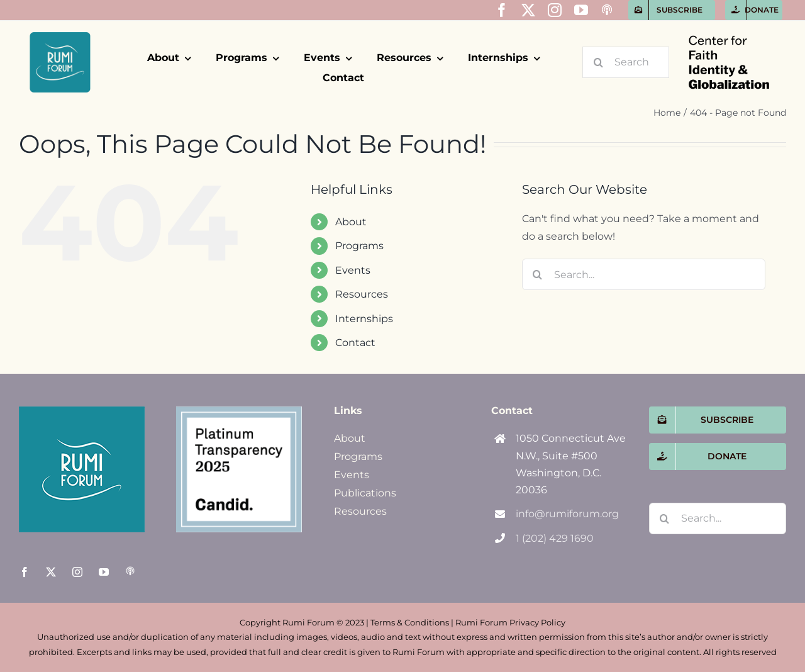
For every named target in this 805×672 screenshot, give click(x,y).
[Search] (598, 62)
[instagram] (555, 10)
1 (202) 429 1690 (555, 538)
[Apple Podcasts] (607, 10)
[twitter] (528, 10)
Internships (364, 319)
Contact (355, 343)
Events (353, 270)
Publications (365, 493)
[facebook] (502, 10)
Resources (362, 294)
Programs (359, 246)
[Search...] (626, 62)
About (351, 222)
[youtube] (581, 10)
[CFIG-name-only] (729, 25)
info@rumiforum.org (567, 514)
